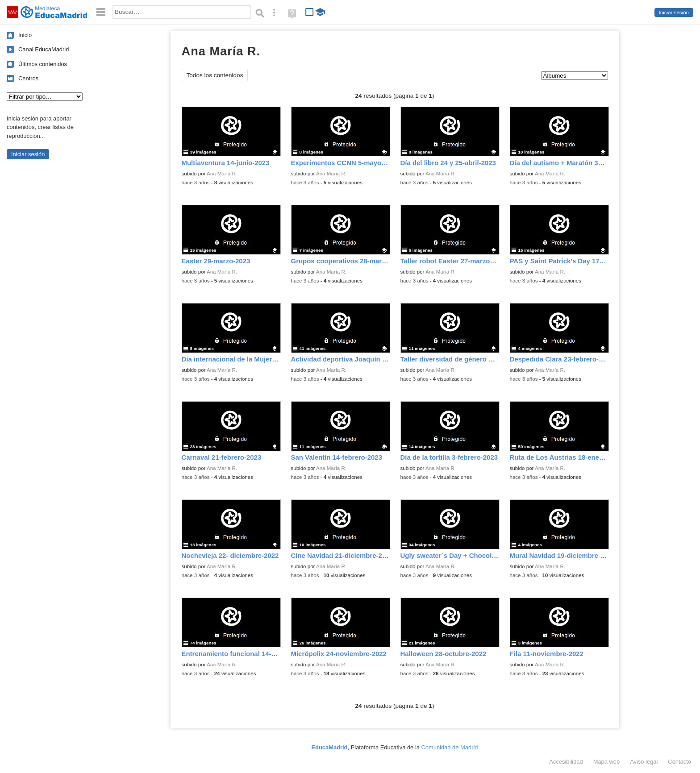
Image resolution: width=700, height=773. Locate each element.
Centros (28, 78)
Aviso (644, 762)
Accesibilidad (566, 762)
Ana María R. (222, 174)
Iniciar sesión (674, 12)
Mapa (607, 762)
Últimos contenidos (43, 64)
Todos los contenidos (215, 75)
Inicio (25, 35)
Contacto (679, 762)
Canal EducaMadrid (44, 49)
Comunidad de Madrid (450, 747)
